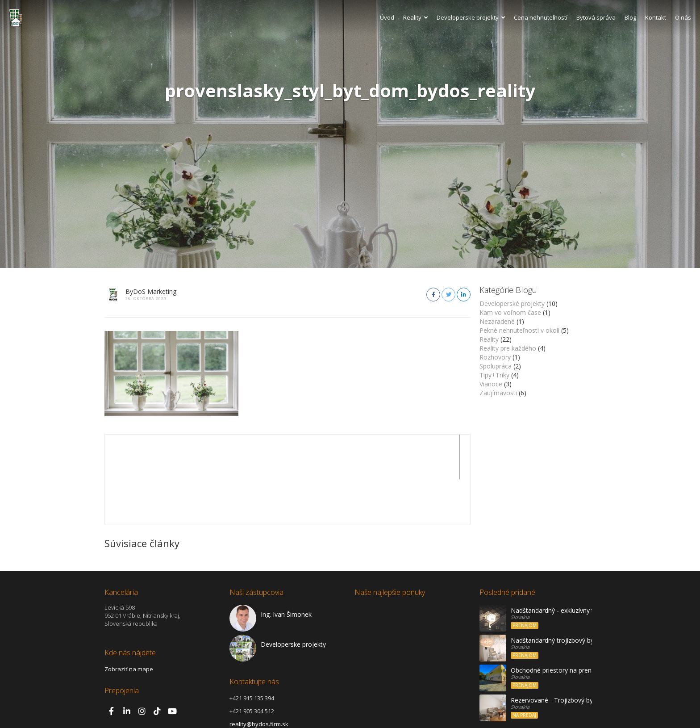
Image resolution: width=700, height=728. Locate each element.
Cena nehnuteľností (541, 17)
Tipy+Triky (494, 375)
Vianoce (491, 384)
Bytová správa (596, 17)
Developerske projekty (471, 17)
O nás (683, 17)
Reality (415, 17)
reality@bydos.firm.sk (259, 679)
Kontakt (656, 17)
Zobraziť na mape (129, 624)
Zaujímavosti (498, 393)
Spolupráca (496, 366)
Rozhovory (495, 357)
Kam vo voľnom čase (510, 312)
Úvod (387, 17)
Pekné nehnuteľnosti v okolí (519, 330)
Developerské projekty (512, 303)
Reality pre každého (508, 348)
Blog (630, 17)
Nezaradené (497, 321)
